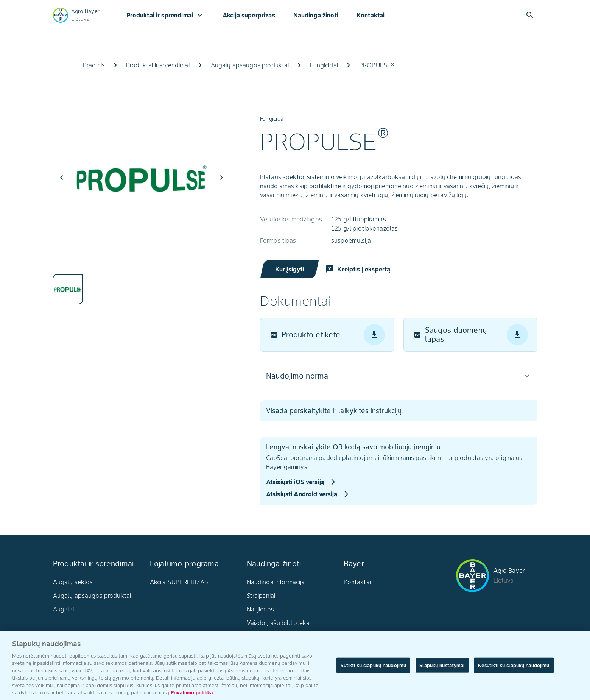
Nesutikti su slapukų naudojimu (514, 667)
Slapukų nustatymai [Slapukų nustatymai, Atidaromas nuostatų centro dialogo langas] (442, 667)
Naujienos (260, 609)
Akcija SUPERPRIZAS (179, 582)
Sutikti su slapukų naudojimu (374, 667)
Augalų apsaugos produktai (92, 596)
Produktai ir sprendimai (165, 15)
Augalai (64, 609)
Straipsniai (261, 596)
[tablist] (142, 285)
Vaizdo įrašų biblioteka (278, 623)
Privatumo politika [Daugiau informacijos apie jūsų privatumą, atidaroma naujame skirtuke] (192, 695)
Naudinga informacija (276, 582)
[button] (399, 376)
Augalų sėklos (73, 582)
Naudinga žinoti (316, 15)
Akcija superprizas (249, 15)
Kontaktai (371, 15)
